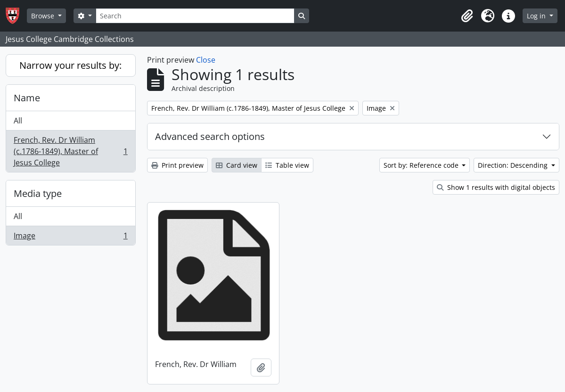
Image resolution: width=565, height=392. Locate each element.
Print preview (177, 165)
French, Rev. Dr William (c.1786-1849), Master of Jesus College (70, 151)
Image (70, 237)
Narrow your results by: (70, 65)
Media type (38, 193)
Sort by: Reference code (422, 165)
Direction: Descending (514, 165)
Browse (44, 16)
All (18, 121)
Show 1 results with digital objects (496, 187)
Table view (287, 165)
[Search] (195, 16)
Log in (537, 16)
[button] (467, 16)
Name (27, 98)
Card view (237, 165)
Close (206, 60)
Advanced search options (210, 136)
